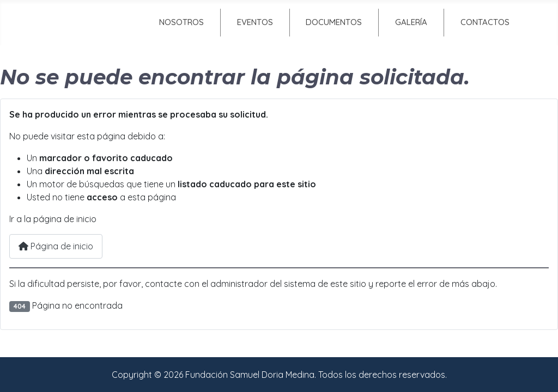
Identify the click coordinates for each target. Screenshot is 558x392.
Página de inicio (56, 246)
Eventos (255, 22)
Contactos (485, 22)
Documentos (334, 22)
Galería (411, 22)
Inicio (87, 22)
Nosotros (181, 22)
